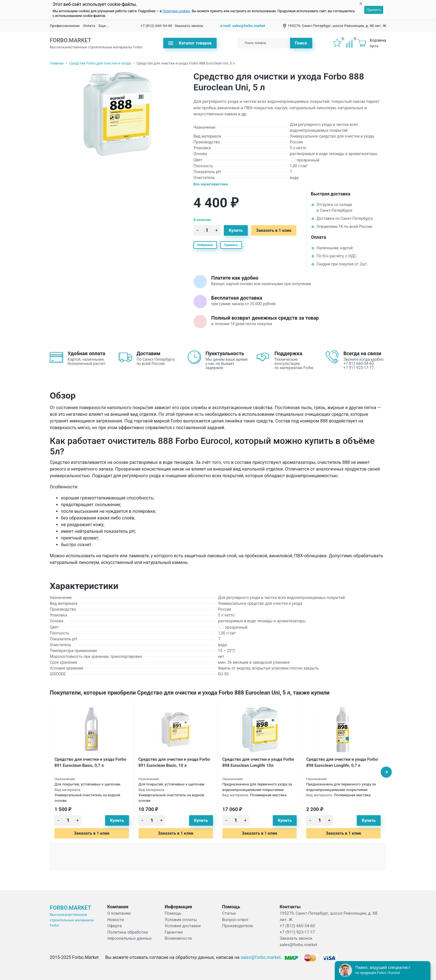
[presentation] (386, 772)
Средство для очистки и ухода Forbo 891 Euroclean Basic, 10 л (174, 763)
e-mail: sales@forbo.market (243, 26)
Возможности (178, 938)
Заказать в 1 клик (274, 230)
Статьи (229, 913)
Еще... (104, 26)
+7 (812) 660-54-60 (157, 26)
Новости (116, 920)
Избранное (205, 245)
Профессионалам (65, 26)
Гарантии (174, 932)
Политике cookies (176, 11)
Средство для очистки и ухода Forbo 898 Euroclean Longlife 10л (258, 763)
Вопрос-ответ (235, 920)
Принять (374, 10)
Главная (57, 63)
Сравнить (231, 245)
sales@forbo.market (298, 945)
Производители (237, 926)
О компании (119, 913)
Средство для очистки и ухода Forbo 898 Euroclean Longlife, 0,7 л (342, 763)
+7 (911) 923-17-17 (297, 932)
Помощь (173, 913)
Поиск (301, 43)
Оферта (115, 926)
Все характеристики (211, 184)
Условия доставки (183, 926)
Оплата (89, 26)
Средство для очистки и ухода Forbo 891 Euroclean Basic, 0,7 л (90, 763)
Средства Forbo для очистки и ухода (100, 63)
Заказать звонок (189, 26)
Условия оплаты (181, 920)
